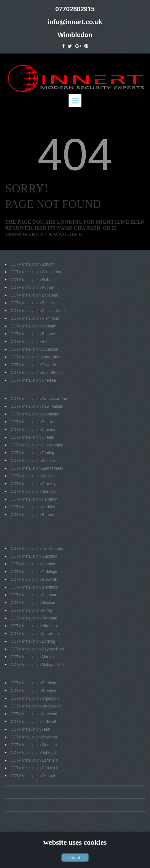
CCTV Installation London (33, 264)
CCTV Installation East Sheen (36, 373)
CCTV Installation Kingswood (36, 706)
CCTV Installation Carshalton (36, 414)
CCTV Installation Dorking (33, 641)
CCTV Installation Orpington (35, 698)
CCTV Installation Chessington (37, 445)
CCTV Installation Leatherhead (37, 468)
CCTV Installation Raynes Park (37, 649)
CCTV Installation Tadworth (34, 722)
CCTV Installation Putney (32, 288)
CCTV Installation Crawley (33, 484)
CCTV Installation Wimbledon (36, 272)
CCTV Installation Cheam (32, 437)
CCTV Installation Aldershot (34, 626)
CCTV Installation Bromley (33, 691)
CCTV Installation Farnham (34, 618)
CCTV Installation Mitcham (33, 603)
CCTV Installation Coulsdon (34, 349)
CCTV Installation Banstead (34, 295)
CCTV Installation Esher (31, 342)
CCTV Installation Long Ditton (36, 357)
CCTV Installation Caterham (35, 634)
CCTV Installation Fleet (30, 729)
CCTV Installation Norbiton (33, 507)
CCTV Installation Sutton (32, 422)
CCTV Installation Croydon (33, 430)
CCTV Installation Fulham (33, 280)
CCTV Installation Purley (32, 610)
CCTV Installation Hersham (34, 564)
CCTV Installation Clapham (34, 595)
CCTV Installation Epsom (32, 303)
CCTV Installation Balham (33, 461)
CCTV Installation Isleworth (34, 580)
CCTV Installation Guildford (34, 556)
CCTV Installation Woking (33, 476)
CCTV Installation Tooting (32, 453)
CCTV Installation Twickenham (37, 549)
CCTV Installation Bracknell (34, 737)
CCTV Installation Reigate (33, 334)
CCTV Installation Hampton (34, 499)
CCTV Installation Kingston (34, 745)
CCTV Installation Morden (33, 492)
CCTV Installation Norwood (34, 714)
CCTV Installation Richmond (35, 318)
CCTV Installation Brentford (34, 587)
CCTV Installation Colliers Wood (38, 311)
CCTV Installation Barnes (32, 515)
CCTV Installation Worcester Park (39, 399)
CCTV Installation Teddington (36, 572)
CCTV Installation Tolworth (33, 365)
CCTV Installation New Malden (37, 406)
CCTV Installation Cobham (33, 326)
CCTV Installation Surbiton (33, 683)
